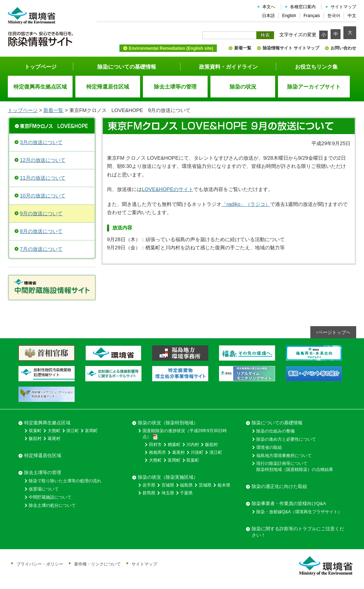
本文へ (269, 7)
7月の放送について (41, 249)
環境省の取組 (269, 447)
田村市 (155, 445)
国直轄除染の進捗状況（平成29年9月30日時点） (185, 434)
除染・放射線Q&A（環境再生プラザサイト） (299, 512)
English (289, 16)
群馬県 (149, 493)
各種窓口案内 (303, 7)
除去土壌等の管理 (43, 473)
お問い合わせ (343, 48)
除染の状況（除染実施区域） (168, 477)
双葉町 (35, 431)
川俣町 (197, 452)
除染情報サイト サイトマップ (291, 48)
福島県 (186, 485)
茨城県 (205, 485)
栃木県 (224, 485)
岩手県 (149, 485)
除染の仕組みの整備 (275, 431)
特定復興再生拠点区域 (47, 423)
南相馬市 (157, 452)
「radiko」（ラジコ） (246, 204)
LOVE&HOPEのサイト (168, 189)
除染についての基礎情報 (127, 67)
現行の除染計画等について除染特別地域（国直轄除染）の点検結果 (295, 466)
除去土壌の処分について (52, 505)
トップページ (41, 67)
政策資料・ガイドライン (228, 67)
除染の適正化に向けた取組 (279, 486)
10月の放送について (43, 196)
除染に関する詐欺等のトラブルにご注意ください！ (298, 532)
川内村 (193, 445)
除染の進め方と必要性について (286, 439)
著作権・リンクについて (97, 564)
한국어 (334, 16)
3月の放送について (41, 142)
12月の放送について (43, 160)
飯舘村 (35, 439)
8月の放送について (41, 231)
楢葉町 (174, 445)
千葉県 (186, 493)
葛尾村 (54, 439)
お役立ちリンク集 (316, 67)
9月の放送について (41, 213)
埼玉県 (168, 493)
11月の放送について (43, 178)
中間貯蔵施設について (50, 497)
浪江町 (73, 431)
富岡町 (91, 431)
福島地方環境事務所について (284, 456)
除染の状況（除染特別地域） (168, 423)
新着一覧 (243, 48)
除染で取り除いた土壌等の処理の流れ (65, 481)
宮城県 (168, 485)
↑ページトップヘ (333, 332)
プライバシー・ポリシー (40, 564)
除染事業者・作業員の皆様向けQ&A (289, 503)
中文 (352, 16)
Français (312, 16)
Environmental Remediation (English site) (171, 48)
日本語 (268, 16)
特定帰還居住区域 (43, 455)
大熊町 (54, 431)
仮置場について (44, 489)
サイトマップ (343, 7)
